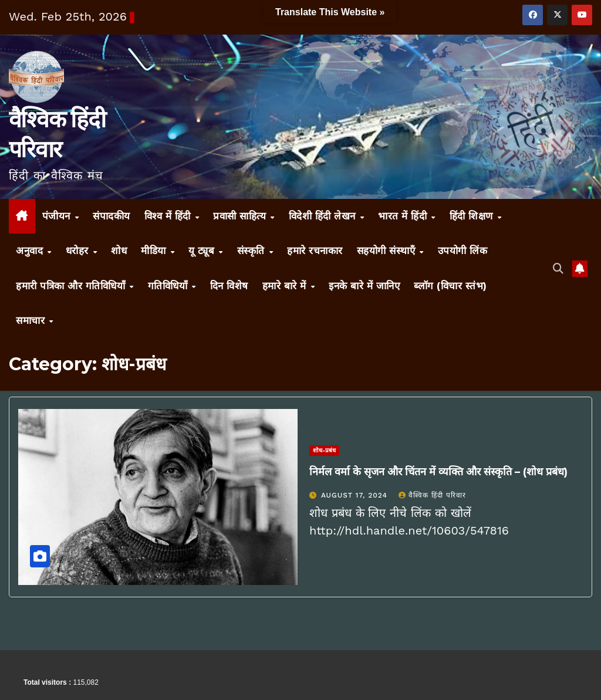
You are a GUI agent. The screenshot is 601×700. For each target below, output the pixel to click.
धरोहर (79, 251)
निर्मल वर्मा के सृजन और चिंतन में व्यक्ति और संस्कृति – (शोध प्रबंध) (438, 472)
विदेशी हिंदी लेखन (324, 216)
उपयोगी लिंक (463, 251)
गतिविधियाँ (169, 286)
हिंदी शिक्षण (473, 216)
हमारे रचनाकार (315, 251)
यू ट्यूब (203, 251)
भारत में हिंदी (404, 216)
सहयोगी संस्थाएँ (388, 251)
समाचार (32, 320)
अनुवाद (31, 251)
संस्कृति (253, 251)
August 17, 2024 (356, 495)
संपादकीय (112, 216)
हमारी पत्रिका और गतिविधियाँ (72, 286)
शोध (119, 251)
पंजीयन (58, 216)
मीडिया (155, 251)
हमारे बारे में (286, 286)
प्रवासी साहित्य (241, 216)
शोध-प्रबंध (324, 450)
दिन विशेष (229, 286)
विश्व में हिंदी (169, 216)
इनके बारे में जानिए (364, 286)
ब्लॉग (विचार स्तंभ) (450, 286)
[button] (558, 268)
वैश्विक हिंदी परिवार (432, 495)
